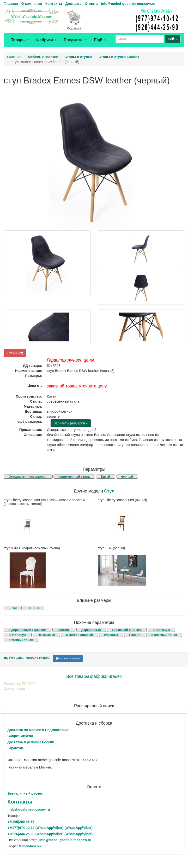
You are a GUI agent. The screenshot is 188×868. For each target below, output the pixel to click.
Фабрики (46, 40)
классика (111, 635)
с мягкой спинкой (80, 635)
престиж (64, 630)
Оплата (91, 4)
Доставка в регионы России (31, 742)
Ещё (100, 40)
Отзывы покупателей (27, 658)
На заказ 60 (46, 635)
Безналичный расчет (25, 793)
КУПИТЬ (15, 353)
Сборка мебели (20, 736)
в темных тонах (21, 640)
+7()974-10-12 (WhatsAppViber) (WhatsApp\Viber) (50, 828)
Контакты (54, 4)
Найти (173, 39)
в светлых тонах (164, 635)
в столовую (18, 635)
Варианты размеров (71, 423)
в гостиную (161, 630)
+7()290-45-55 (21, 822)
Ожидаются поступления (28, 477)
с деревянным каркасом (27, 630)
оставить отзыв (68, 658)
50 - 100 (33, 608)
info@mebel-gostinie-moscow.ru (128, 4)
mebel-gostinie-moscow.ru (29, 809)
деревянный (91, 630)
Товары (20, 40)
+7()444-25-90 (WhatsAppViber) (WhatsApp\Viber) (50, 834)
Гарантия (15, 748)
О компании (32, 4)
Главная (11, 4)
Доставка (73, 4)
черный (127, 477)
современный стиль (74, 477)
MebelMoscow (30, 846)
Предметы (75, 40)
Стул (109, 491)
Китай (106, 477)
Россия (135, 635)
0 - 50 (13, 608)
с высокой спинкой (127, 630)
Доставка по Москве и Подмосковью (38, 730)
